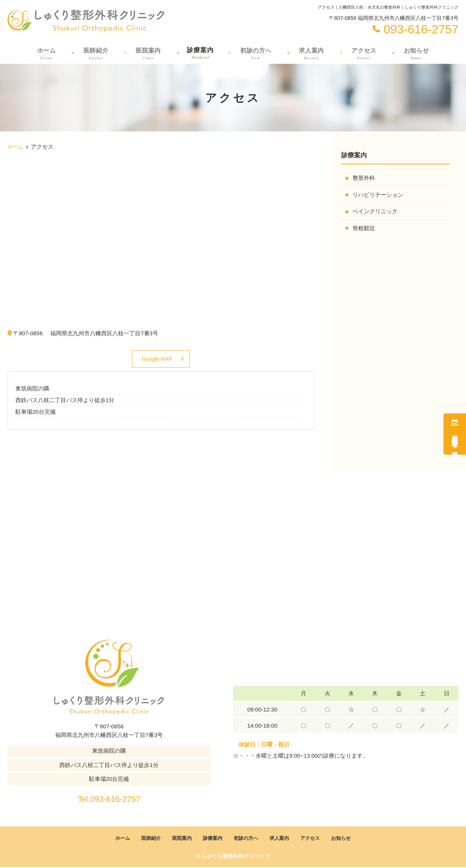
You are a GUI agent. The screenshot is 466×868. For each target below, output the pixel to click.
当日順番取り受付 (455, 434)
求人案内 (312, 53)
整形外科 (364, 178)
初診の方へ (256, 53)
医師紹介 (95, 53)
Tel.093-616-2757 (109, 798)
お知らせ (417, 53)
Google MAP (157, 359)
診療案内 (200, 53)
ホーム (46, 53)
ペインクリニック (375, 212)
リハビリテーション (378, 195)
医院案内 (147, 53)
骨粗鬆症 (364, 229)
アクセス (364, 53)
